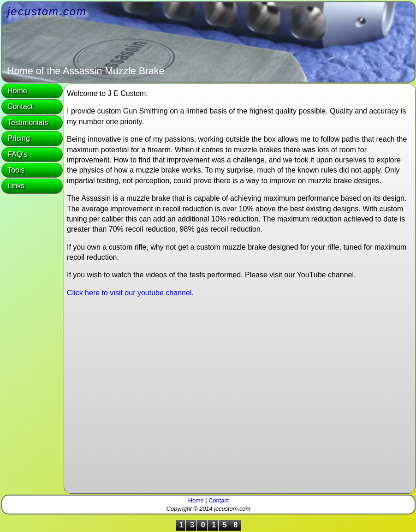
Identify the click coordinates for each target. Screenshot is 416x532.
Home (17, 91)
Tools (16, 170)
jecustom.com (47, 11)
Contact (20, 106)
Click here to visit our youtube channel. (130, 293)
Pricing (19, 138)
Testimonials (28, 123)
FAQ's (17, 154)
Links (16, 186)
